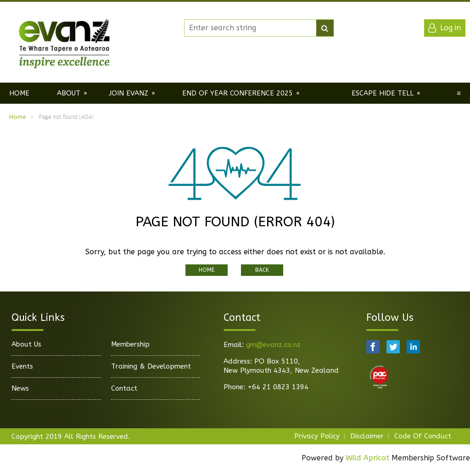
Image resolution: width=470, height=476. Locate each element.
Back (262, 270)
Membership (130, 344)
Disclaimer (367, 436)
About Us (26, 344)
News (20, 388)
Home (18, 117)
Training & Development (151, 366)
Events (22, 366)
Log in (450, 28)
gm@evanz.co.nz (273, 345)
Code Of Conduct (423, 436)
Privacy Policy (317, 436)
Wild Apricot (367, 458)
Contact (124, 388)
